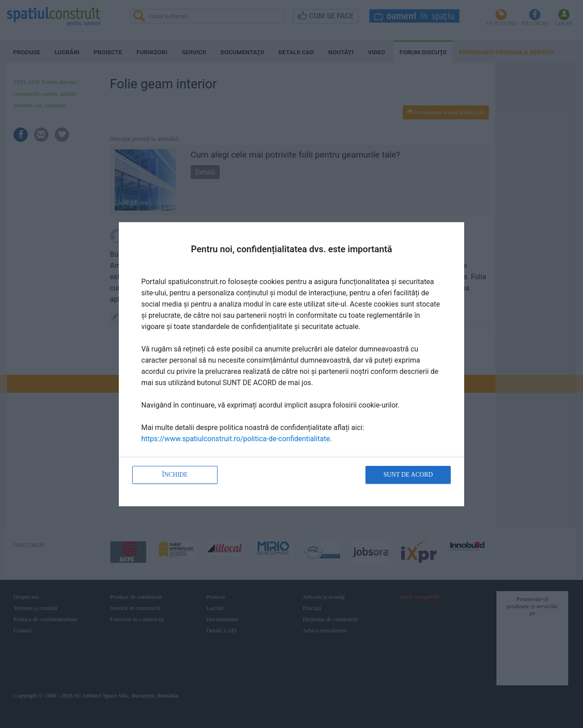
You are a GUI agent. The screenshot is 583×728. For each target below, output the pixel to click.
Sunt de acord (408, 475)
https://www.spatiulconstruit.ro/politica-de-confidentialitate (236, 439)
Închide (175, 475)
